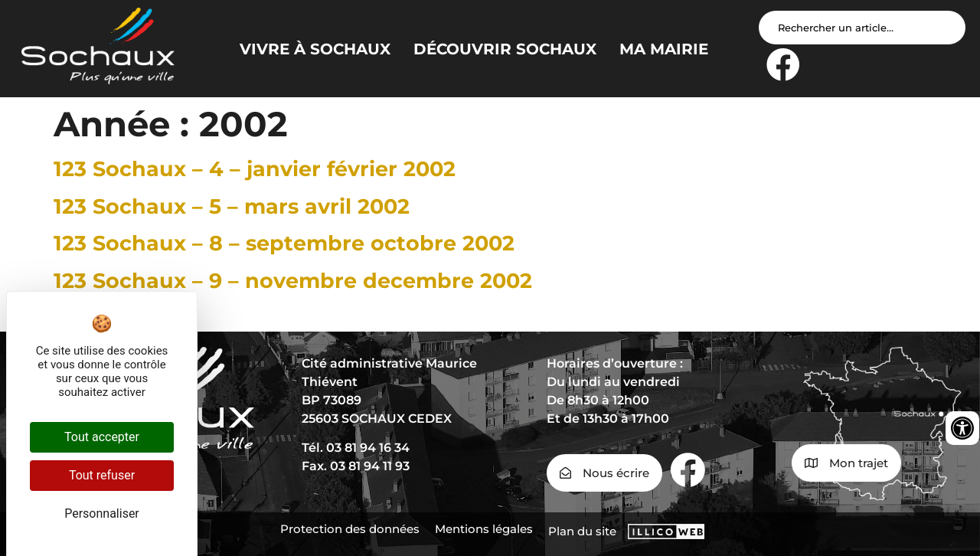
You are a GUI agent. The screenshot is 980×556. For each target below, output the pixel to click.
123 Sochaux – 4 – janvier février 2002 (255, 169)
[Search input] (862, 28)
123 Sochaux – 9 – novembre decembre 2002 (293, 281)
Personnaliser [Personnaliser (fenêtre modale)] (102, 513)
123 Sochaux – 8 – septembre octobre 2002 (284, 243)
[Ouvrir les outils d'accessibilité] (962, 428)
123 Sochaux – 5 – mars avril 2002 (232, 206)
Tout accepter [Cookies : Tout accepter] (102, 437)
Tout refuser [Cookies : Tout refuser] (102, 475)
